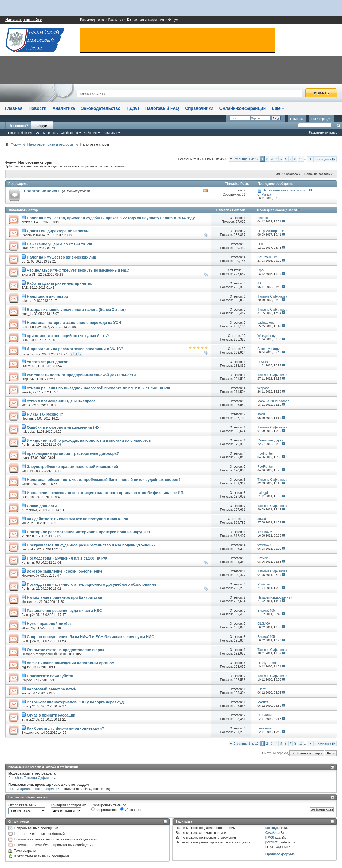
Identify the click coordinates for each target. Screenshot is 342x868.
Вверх (331, 753)
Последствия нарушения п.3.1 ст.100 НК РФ (67, 558)
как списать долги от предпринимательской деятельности (81, 375)
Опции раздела (287, 174)
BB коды (273, 828)
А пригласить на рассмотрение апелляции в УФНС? (75, 349)
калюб (26, 392)
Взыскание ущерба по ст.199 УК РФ (60, 244)
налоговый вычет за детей (52, 689)
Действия (90, 133)
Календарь (50, 133)
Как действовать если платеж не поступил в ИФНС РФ (78, 519)
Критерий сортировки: (68, 805)
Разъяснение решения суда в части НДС (64, 611)
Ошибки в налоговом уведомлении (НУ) (64, 427)
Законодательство (101, 108)
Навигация (110, 133)
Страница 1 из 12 (246, 159)
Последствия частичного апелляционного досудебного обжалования (91, 584)
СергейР (28, 471)
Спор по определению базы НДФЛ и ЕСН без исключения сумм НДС (91, 637)
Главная (14, 108)
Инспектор (30, 602)
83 (244, 349)
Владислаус (31, 733)
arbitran (27, 222)
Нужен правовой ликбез (49, 624)
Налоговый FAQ (162, 108)
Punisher (28, 445)
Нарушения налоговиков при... (285, 190)
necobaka (29, 549)
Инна (25, 523)
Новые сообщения (19, 133)
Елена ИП (29, 275)
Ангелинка (29, 510)
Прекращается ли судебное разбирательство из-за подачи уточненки (91, 545)
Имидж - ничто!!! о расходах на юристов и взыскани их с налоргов (89, 440)
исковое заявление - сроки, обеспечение (65, 571)
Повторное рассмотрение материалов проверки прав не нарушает (89, 532)
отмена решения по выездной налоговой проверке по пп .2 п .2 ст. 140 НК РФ (99, 388)
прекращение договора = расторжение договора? (73, 453)
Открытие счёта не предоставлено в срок (66, 650)
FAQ (37, 133)
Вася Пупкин (31, 354)
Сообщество (69, 133)
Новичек (28, 576)
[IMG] (270, 837)
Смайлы (272, 833)
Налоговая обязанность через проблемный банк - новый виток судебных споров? (104, 480)
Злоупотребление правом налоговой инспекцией (73, 467)
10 (244, 336)
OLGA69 (28, 628)
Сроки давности (42, 506)
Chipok (27, 680)
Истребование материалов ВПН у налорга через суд (75, 702)
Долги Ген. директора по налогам (58, 231)
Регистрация (321, 119)
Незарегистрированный (39, 654)
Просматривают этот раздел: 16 (34, 789)
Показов (239, 210)
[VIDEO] (272, 842)
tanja (25, 379)
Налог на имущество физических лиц (62, 257)
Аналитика (64, 108)
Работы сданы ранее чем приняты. (60, 283)
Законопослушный (35, 327)
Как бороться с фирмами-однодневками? (66, 728)
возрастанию (104, 810)
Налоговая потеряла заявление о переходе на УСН (74, 323)
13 (244, 270)
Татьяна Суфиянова (40, 778)
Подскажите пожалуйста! (50, 676)
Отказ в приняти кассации (51, 715)
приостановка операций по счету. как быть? (68, 336)
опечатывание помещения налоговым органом (71, 663)
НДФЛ (133, 108)
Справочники (199, 108)
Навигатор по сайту (24, 20)
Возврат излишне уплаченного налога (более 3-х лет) (76, 310)
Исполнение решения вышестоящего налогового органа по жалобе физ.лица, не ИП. (106, 493)
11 (301, 159)
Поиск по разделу (317, 174)
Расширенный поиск (323, 132)
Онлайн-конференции (243, 108)
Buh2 (25, 261)
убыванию (131, 810)
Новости (38, 108)
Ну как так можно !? (45, 414)
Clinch (26, 484)
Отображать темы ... (25, 805)
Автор (33, 210)
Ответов (223, 210)
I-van (25, 458)
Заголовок (17, 210)
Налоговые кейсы (42, 191)
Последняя (325, 159)
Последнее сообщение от (279, 210)
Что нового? (18, 126)
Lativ (25, 340)
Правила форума (280, 854)
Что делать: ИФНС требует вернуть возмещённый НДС (78, 270)
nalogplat (28, 432)
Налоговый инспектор (48, 296)
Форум (173, 20)
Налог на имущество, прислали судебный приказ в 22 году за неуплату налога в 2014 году (111, 218)
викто (26, 693)
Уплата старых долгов (48, 362)
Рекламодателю (92, 20)
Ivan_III (27, 314)
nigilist (26, 667)
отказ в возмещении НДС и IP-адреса (61, 401)
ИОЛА (26, 405)
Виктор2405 (30, 615)
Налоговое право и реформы (51, 144)
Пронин (27, 419)
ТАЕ (25, 288)
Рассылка (115, 20)
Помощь (297, 119)
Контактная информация (146, 20)
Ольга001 (29, 366)
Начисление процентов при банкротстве (64, 597)
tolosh (26, 301)
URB (25, 248)
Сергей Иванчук (34, 235)
